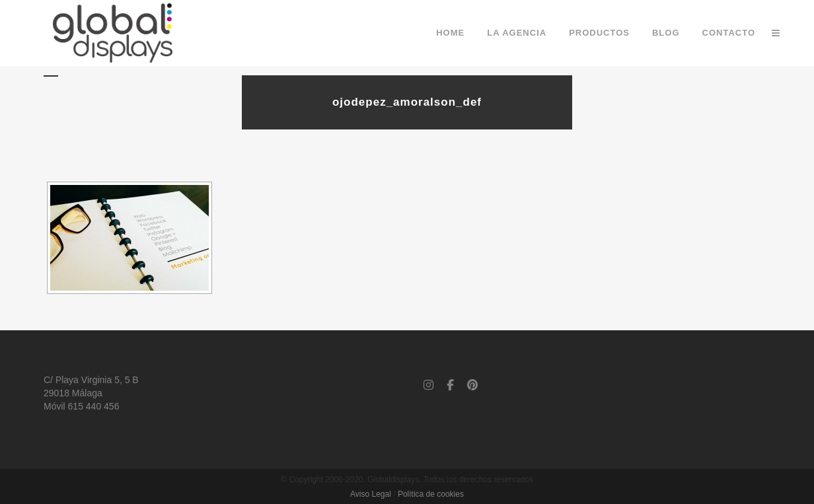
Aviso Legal (371, 494)
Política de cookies (431, 494)
